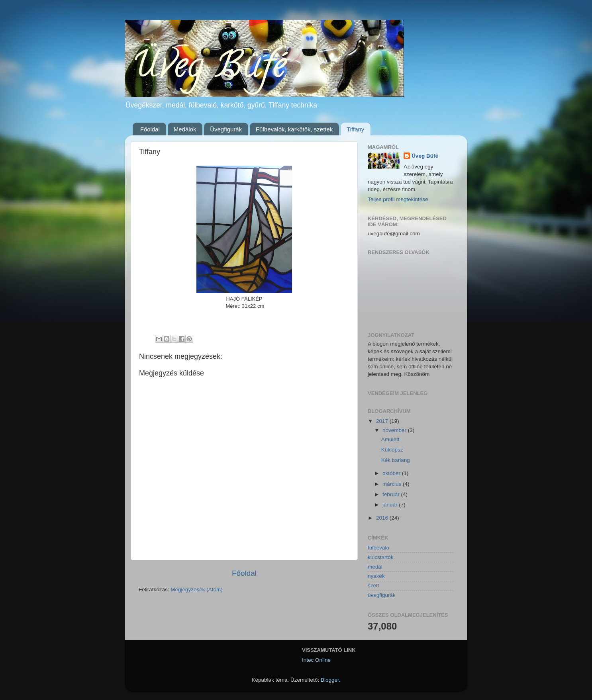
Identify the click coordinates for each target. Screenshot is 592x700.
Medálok (185, 129)
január (391, 505)
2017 (383, 421)
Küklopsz (392, 450)
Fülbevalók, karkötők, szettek (294, 129)
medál (375, 567)
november (395, 430)
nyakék (376, 576)
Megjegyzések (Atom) (197, 590)
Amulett (390, 439)
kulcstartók (381, 557)
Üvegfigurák (226, 129)
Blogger (330, 680)
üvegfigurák (382, 595)
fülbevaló (378, 548)
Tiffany (355, 129)
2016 (383, 518)
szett (373, 586)
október (392, 473)
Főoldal (150, 129)
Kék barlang (396, 460)
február (392, 494)
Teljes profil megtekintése (398, 199)
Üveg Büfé (425, 156)
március (393, 484)
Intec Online (316, 660)
